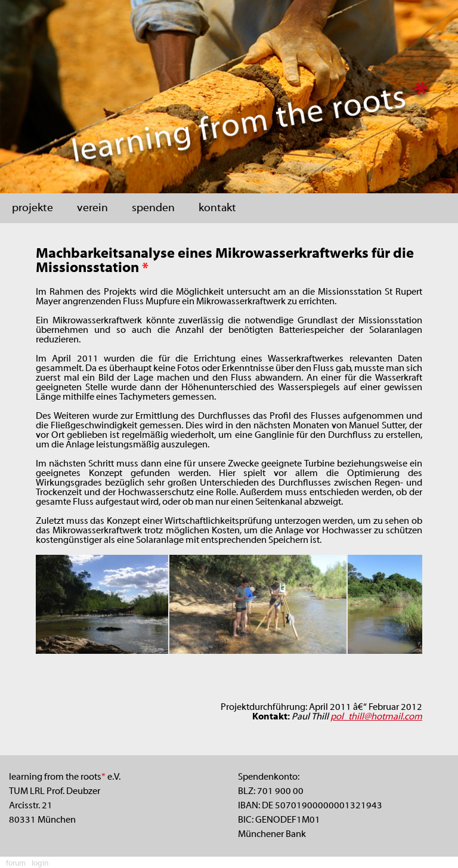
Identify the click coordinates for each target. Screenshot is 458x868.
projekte (33, 208)
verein (92, 208)
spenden (153, 208)
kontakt (217, 208)
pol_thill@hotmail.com (376, 717)
